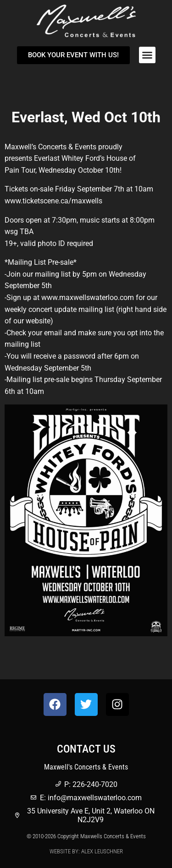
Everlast (47, 158)
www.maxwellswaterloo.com (88, 298)
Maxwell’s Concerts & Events (50, 147)
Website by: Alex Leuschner (86, 851)
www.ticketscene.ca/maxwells (53, 201)
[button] (147, 55)
